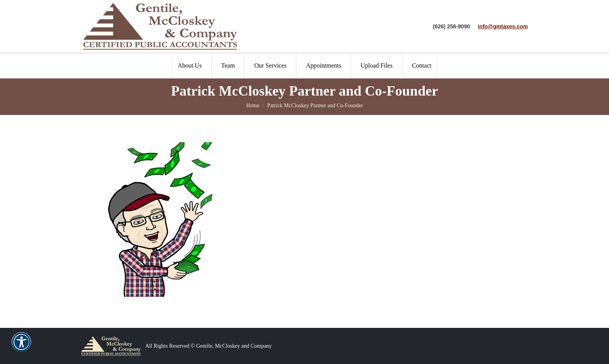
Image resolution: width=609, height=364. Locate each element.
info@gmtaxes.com (503, 26)
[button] (21, 347)
